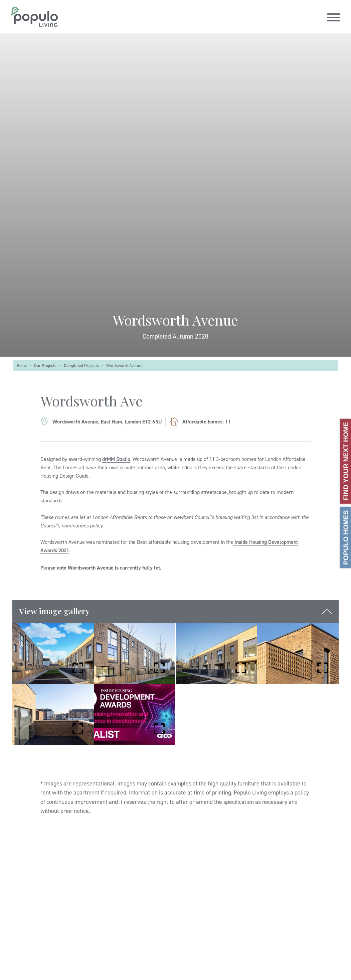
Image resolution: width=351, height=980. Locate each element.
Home (22, 365)
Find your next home (346, 461)
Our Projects (45, 365)
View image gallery (54, 611)
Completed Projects (81, 365)
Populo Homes (346, 537)
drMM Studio (116, 459)
